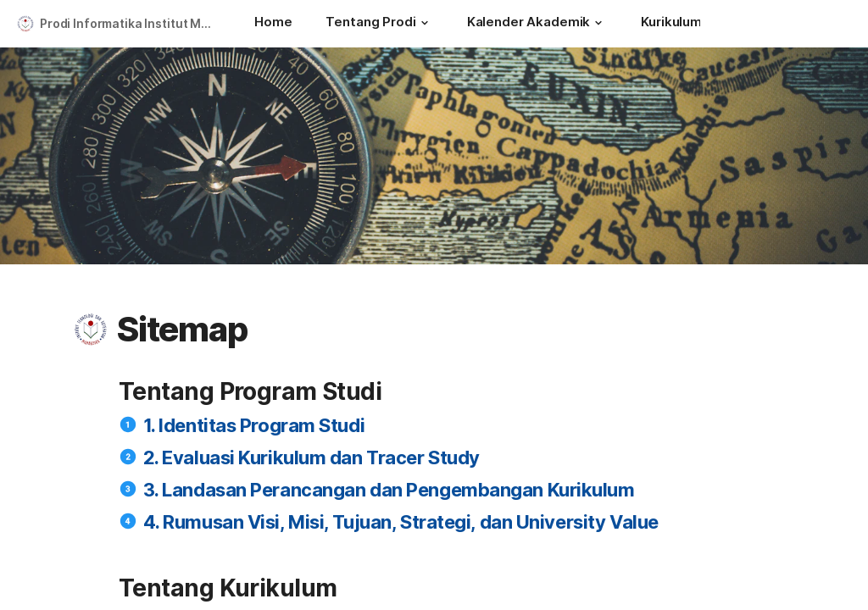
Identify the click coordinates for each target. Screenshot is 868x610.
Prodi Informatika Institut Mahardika (130, 23)
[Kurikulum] (680, 24)
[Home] (273, 24)
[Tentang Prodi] (379, 24)
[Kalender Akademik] (537, 24)
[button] (425, 23)
